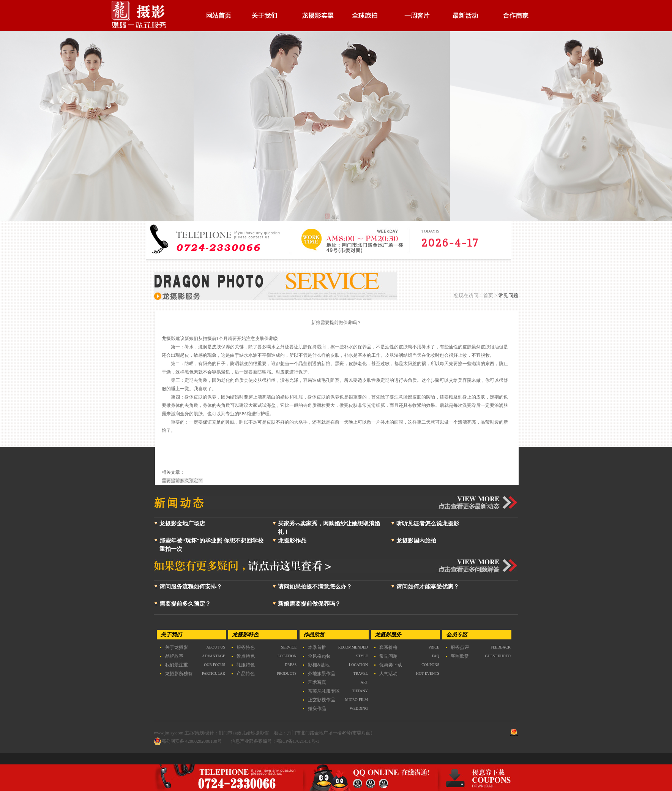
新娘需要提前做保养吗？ (309, 604)
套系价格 (388, 647)
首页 (488, 295)
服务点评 (460, 647)
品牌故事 (174, 656)
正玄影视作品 (322, 700)
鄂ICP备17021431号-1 (298, 741)
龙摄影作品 (292, 541)
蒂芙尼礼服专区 (324, 691)
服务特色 (246, 647)
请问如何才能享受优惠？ (428, 587)
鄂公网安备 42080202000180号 (188, 741)
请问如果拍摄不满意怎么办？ (315, 587)
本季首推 (317, 647)
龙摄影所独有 (179, 674)
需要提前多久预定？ (185, 604)
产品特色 (246, 674)
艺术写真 (317, 682)
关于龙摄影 (177, 647)
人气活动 (388, 674)
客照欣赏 (460, 656)
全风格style (319, 656)
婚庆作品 (317, 709)
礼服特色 (246, 665)
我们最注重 (177, 665)
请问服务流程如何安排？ (191, 587)
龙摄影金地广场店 (182, 524)
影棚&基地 (319, 665)
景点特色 (246, 656)
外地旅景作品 (322, 674)
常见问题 (388, 656)
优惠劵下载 (391, 665)
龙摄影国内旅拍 (416, 541)
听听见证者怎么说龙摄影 (428, 524)
